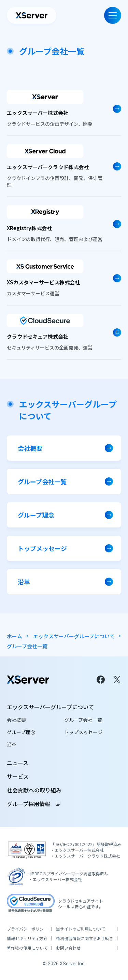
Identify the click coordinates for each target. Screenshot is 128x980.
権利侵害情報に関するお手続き (85, 938)
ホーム (15, 636)
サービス (18, 776)
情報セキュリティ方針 (27, 938)
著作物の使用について (27, 948)
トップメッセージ (83, 732)
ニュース (18, 763)
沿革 (12, 744)
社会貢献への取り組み (34, 790)
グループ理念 (21, 732)
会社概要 (16, 720)
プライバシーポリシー (27, 929)
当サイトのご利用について (81, 929)
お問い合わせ (68, 948)
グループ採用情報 (34, 804)
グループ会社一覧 (83, 720)
